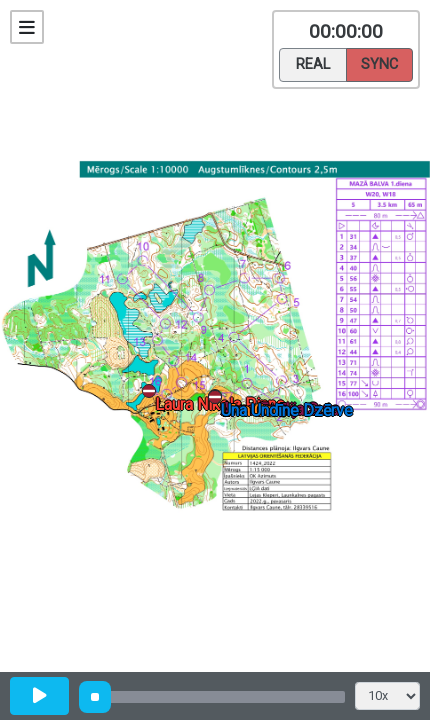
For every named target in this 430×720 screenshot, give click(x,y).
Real (313, 63)
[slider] (95, 697)
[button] (218, 400)
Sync (379, 63)
